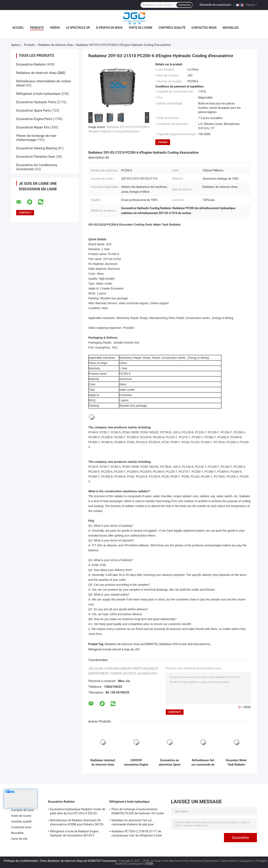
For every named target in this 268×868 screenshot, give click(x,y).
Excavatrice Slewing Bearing (37, 148)
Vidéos (55, 28)
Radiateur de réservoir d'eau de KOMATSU (131, 644)
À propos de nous (109, 28)
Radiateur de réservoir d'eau (56, 45)
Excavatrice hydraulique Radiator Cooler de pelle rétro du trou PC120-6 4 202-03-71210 (78, 812)
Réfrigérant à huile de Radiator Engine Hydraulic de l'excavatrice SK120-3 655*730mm (74, 834)
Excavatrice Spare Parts (33, 111)
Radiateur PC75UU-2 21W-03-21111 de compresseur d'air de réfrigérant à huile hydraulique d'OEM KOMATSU (137, 834)
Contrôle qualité (172, 28)
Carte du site (19, 839)
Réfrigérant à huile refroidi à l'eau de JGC (114, 649)
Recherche (184, 5)
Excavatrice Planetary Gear (36, 157)
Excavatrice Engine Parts (34, 119)
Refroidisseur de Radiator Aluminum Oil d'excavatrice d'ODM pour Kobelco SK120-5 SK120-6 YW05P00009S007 (77, 823)
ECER (150, 864)
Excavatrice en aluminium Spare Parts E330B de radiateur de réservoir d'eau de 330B (170, 762)
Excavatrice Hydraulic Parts (36, 102)
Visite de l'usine (141, 28)
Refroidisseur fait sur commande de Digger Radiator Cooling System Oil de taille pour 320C (203, 762)
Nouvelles (231, 28)
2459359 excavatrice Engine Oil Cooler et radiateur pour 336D (136, 762)
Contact (163, 142)
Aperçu (16, 45)
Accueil (18, 28)
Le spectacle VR (78, 28)
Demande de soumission (215, 5)
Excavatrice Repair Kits (33, 127)
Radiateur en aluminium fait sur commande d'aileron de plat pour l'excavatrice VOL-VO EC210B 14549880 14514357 (137, 823)
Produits (37, 28)
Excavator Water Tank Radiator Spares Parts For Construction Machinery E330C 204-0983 (236, 762)
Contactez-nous (204, 28)
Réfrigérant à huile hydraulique (38, 94)
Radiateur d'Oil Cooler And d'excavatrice (185, 644)
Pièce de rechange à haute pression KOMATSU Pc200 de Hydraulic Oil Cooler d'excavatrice (138, 812)
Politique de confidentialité (21, 861)
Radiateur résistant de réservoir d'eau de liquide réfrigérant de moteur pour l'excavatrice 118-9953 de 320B (103, 762)
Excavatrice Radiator (31, 64)
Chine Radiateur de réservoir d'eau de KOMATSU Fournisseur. (79, 861)
